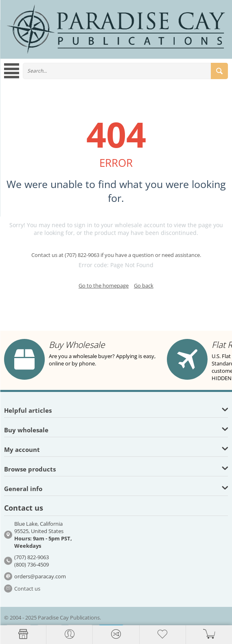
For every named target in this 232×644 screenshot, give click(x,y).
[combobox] (125, 71)
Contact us (27, 589)
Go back (144, 285)
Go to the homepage (104, 285)
